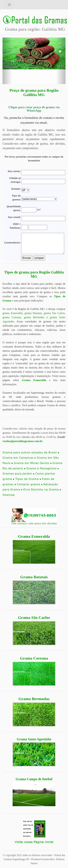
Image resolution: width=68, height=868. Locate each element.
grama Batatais (33, 313)
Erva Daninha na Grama (42, 490)
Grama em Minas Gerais (33, 463)
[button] (7, 61)
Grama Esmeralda (34, 536)
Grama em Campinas (19, 458)
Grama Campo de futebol (34, 779)
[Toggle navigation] (9, 5)
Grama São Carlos (34, 617)
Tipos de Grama (28, 479)
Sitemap (9, 495)
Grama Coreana (34, 658)
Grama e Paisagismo (43, 468)
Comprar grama (30, 484)
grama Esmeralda (13, 313)
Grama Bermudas (34, 699)
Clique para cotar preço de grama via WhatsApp (34, 109)
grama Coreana (12, 317)
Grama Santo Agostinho (34, 739)
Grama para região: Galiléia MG (35, 29)
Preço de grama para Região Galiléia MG (34, 92)
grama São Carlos (54, 313)
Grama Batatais (34, 577)
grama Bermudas (34, 317)
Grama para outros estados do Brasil (31, 453)
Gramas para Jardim (18, 474)
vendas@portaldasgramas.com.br (23, 441)
